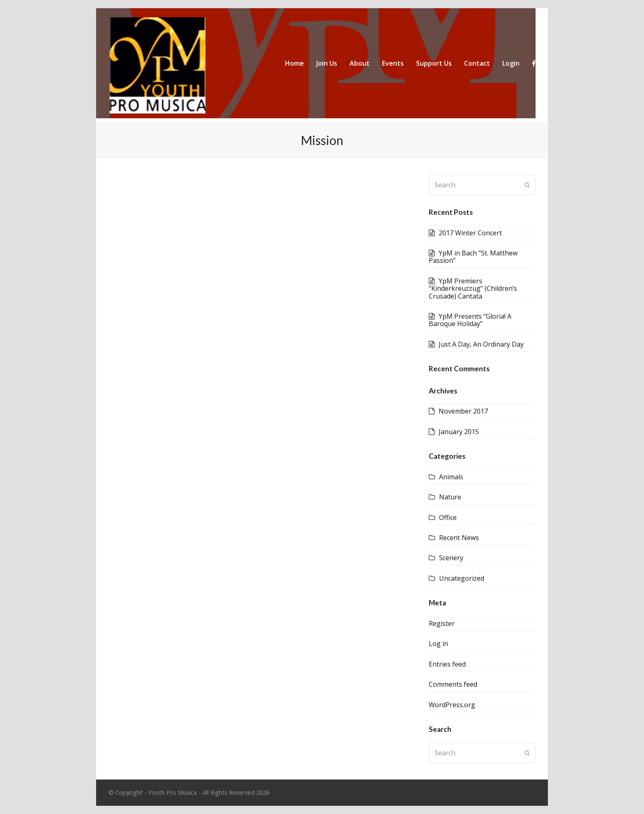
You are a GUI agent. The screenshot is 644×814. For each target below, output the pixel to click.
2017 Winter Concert (470, 233)
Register (442, 623)
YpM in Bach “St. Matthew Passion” (473, 257)
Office (448, 517)
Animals (451, 477)
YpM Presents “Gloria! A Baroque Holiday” (470, 320)
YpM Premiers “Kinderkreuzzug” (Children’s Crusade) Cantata (473, 289)
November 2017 (463, 411)
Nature (450, 497)
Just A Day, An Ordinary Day (481, 344)
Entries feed (447, 664)
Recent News (459, 538)
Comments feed (453, 684)
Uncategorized (462, 578)
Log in (438, 644)
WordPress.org (452, 705)
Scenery (451, 558)
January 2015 (459, 432)
